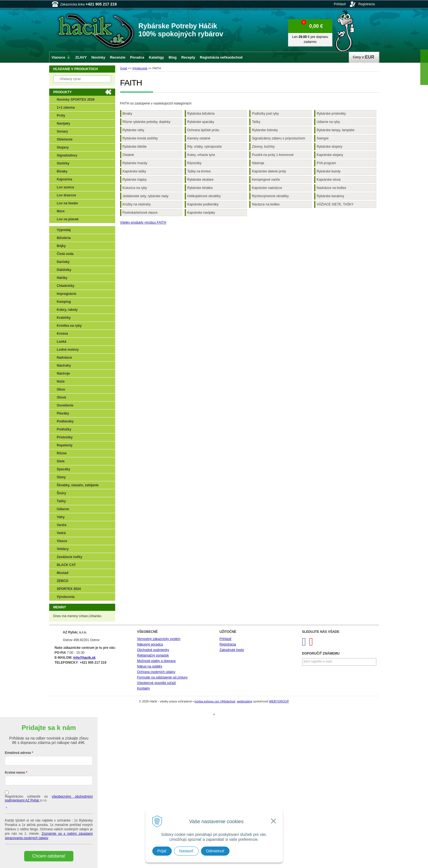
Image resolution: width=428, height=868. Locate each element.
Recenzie (118, 57)
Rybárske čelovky (265, 130)
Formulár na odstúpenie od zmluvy (162, 677)
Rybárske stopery (329, 147)
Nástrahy (64, 366)
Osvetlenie (65, 405)
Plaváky (63, 413)
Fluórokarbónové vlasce (140, 213)
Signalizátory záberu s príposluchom (278, 138)
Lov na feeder (68, 203)
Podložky (64, 429)
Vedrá (61, 533)
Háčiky (62, 278)
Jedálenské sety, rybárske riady (146, 196)
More (61, 211)
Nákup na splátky (150, 666)
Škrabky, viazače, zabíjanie (78, 485)
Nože (61, 381)
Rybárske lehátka (200, 188)
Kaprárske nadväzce (267, 188)
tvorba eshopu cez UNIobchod (215, 701)
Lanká (62, 342)
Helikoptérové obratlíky (204, 196)
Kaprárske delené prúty (269, 171)
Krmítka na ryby (69, 326)
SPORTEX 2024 (69, 589)
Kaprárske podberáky (203, 204)
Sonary (63, 131)
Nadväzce (64, 358)
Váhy (61, 517)
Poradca (137, 57)
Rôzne (62, 453)
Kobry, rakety (67, 310)
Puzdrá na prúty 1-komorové (273, 155)
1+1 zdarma (66, 108)
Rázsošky (194, 163)
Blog (173, 57)
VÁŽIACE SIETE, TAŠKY (335, 204)
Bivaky (127, 114)
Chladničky (66, 286)
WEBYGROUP (279, 701)
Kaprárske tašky (134, 171)
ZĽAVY (81, 57)
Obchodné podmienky (153, 650)
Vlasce (62, 541)
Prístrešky (65, 437)
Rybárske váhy (133, 130)
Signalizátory (67, 155)
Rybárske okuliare (200, 180)
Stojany (63, 147)
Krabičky (64, 318)
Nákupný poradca (150, 644)
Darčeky (63, 262)
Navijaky (64, 123)
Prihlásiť (340, 4)
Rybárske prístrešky (331, 114)
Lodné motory (68, 350)
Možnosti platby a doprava (156, 661)
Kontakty (144, 688)
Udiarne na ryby (328, 122)
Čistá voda (65, 254)
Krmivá (63, 334)
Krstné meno (15, 773)
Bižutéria (64, 238)
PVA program (326, 163)
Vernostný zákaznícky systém (159, 639)
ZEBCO (63, 581)
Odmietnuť (215, 851)
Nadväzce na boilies (331, 188)
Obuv (61, 389)
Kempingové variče (266, 180)
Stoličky (63, 163)
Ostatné (128, 155)
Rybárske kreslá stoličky (140, 138)
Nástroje (258, 163)
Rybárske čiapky (135, 180)
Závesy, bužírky (263, 147)
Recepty (188, 57)
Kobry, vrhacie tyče (201, 155)
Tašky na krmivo (199, 171)
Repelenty (65, 445)
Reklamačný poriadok (153, 655)
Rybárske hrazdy (135, 163)
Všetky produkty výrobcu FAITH (143, 223)
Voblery (63, 549)
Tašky (256, 122)
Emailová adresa (18, 753)
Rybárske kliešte (135, 147)
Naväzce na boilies (266, 204)
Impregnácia (67, 294)
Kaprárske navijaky (201, 213)
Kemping (64, 302)
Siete (61, 461)
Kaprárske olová (329, 180)
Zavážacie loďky (70, 557)
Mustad (63, 573)
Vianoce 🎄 (61, 57)
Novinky (98, 57)
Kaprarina (65, 179)
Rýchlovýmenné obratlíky (270, 196)
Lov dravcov (67, 195)
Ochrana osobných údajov (156, 672)
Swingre (323, 138)
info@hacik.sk (85, 658)
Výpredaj (64, 230)
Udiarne (63, 509)
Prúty (61, 116)
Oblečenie (65, 139)
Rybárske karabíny (330, 196)
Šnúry (62, 493)
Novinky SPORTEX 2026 (76, 100)
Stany (61, 477)
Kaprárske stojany (330, 155)
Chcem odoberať (49, 856)
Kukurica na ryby (135, 188)
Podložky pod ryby (265, 114)
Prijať (162, 851)
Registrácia (366, 4)
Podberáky (65, 421)
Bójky (61, 246)
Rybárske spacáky (201, 122)
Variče (62, 525)
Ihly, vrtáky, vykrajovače (205, 147)
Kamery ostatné (199, 138)
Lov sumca (66, 187)
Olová (61, 397)
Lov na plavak (68, 219)
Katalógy (157, 57)
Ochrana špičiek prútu (203, 130)
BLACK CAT (66, 565)
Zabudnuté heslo (232, 650)
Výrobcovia (66, 597)
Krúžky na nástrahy (137, 204)
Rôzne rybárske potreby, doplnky (147, 122)
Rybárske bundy (329, 171)
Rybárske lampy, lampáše (336, 130)
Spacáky (64, 469)
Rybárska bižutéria (201, 114)
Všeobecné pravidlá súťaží (157, 683)
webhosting (245, 701)
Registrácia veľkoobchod (221, 57)
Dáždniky (64, 270)
